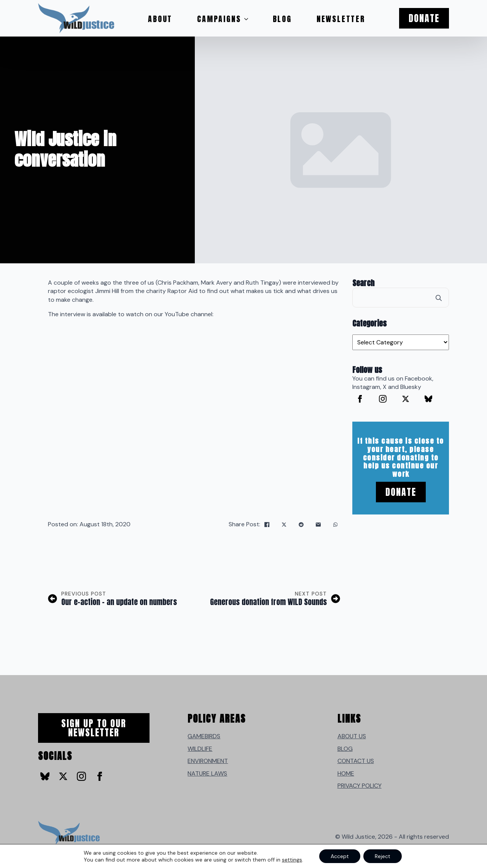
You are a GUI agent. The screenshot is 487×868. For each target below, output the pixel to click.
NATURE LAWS (207, 773)
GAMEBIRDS (204, 736)
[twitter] (406, 399)
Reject (383, 856)
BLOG (345, 749)
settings (292, 860)
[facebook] (360, 399)
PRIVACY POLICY (360, 786)
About (160, 19)
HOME (346, 773)
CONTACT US (356, 761)
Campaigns (219, 19)
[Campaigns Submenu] (248, 19)
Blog (282, 19)
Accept (340, 856)
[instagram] (383, 399)
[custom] (428, 399)
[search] (439, 298)
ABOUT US (352, 736)
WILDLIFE (200, 749)
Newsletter (341, 19)
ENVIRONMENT (208, 761)
